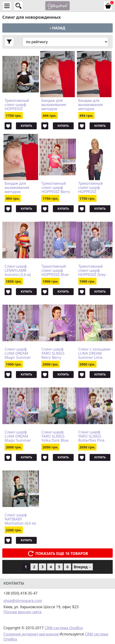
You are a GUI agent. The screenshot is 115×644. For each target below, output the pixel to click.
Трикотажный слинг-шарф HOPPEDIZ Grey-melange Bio (92, 270)
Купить (26, 126)
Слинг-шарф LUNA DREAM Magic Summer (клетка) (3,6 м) (18, 353)
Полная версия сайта (23, 612)
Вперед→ (83, 567)
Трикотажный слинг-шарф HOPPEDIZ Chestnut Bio (17, 105)
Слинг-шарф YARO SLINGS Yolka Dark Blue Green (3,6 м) (55, 436)
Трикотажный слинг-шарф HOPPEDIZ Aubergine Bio (91, 187)
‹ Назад (57, 28)
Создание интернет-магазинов (31, 634)
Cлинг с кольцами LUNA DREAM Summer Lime (94, 353)
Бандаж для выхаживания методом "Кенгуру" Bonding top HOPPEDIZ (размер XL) (91, 105)
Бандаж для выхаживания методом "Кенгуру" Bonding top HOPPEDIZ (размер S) (54, 105)
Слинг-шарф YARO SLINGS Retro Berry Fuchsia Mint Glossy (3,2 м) (53, 353)
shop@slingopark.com (23, 601)
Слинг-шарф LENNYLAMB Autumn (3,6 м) (18, 270)
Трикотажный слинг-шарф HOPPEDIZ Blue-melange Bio (55, 270)
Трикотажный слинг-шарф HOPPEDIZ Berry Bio (56, 187)
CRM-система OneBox (64, 628)
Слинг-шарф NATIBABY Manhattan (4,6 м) (20, 519)
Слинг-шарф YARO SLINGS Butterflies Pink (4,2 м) (91, 436)
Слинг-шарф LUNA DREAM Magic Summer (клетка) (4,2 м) (18, 436)
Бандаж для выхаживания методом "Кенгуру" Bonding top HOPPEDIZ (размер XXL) (17, 187)
